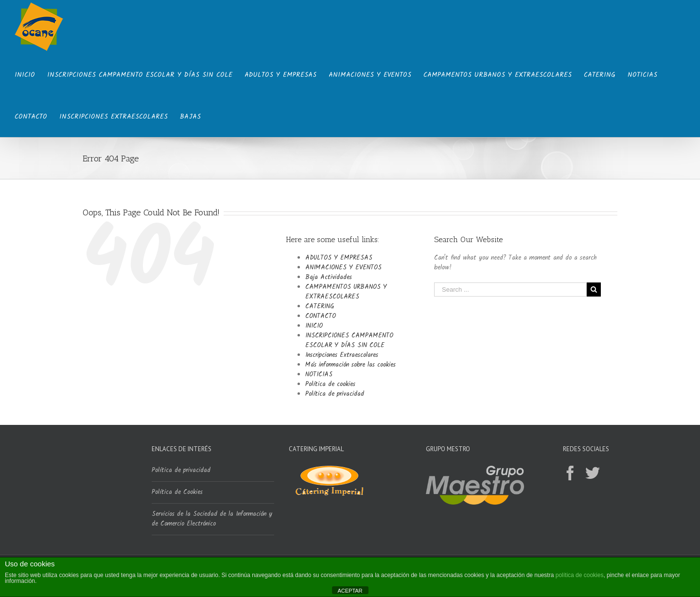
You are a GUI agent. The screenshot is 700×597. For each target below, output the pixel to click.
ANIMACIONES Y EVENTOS (343, 268)
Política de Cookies (177, 492)
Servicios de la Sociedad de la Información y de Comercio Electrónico (212, 519)
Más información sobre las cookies (350, 365)
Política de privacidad (335, 394)
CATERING (320, 307)
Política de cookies (330, 384)
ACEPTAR (350, 591)
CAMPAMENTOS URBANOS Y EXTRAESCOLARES (346, 292)
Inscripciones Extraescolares (342, 355)
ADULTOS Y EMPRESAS (339, 258)
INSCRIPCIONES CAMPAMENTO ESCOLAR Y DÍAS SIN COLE (349, 341)
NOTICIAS (319, 375)
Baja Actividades (329, 277)
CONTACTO (321, 316)
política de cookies (580, 575)
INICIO (314, 326)
